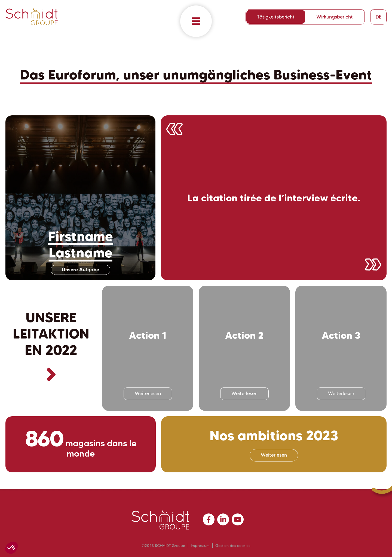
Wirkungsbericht (335, 17)
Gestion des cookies (233, 546)
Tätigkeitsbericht (276, 17)
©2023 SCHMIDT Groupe (163, 546)
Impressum (200, 546)
